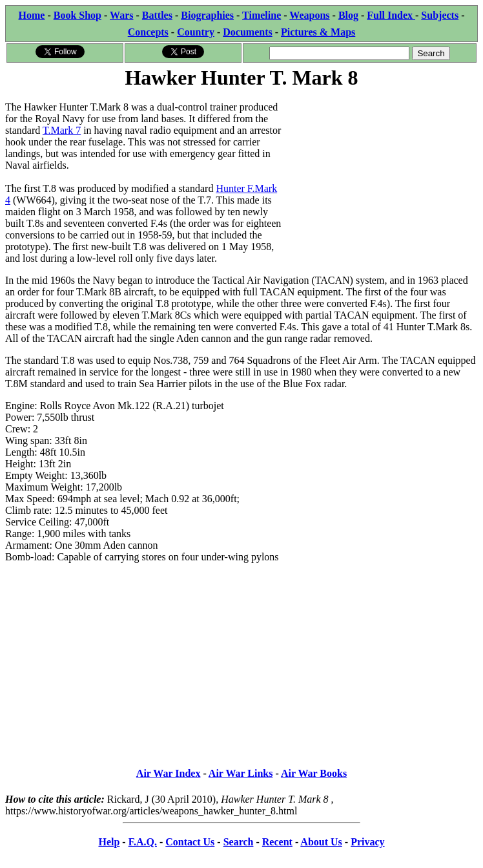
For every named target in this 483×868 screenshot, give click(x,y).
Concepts (148, 32)
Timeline (262, 15)
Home (32, 15)
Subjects (440, 15)
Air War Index (169, 773)
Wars (121, 15)
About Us (321, 842)
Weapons (309, 15)
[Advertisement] (381, 173)
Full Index (391, 15)
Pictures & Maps (318, 32)
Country (196, 32)
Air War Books (314, 773)
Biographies (207, 15)
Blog (348, 15)
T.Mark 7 (62, 130)
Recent (277, 842)
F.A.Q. (143, 842)
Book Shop (77, 15)
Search (239, 842)
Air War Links (241, 773)
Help (109, 842)
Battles (157, 15)
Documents (247, 32)
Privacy (367, 842)
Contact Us (190, 842)
